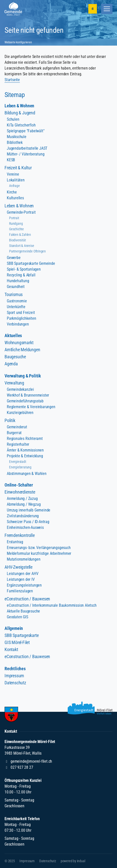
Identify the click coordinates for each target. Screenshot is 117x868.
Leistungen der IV (21, 579)
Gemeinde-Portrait (21, 212)
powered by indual (73, 861)
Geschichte (16, 229)
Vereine (13, 174)
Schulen (13, 119)
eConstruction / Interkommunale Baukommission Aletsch (52, 605)
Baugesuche (15, 357)
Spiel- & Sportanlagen (24, 269)
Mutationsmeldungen (24, 559)
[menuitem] (58, 106)
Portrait (14, 218)
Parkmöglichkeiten (22, 318)
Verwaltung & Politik (23, 376)
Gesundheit (16, 287)
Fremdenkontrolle (20, 535)
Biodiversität (17, 240)
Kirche (12, 192)
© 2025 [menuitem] (10, 861)
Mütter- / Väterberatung (26, 154)
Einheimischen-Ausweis (25, 527)
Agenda (11, 364)
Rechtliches (15, 669)
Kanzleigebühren (20, 413)
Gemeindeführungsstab (25, 401)
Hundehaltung (18, 281)
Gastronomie (17, 301)
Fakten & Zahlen (20, 235)
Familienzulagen (20, 591)
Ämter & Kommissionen (25, 450)
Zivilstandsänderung (23, 516)
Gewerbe (14, 258)
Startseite (12, 80)
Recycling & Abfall (21, 275)
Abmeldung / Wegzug (24, 504)
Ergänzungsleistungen (24, 585)
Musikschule (17, 137)
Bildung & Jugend (20, 113)
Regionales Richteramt (25, 439)
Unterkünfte (16, 307)
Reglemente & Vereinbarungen (31, 407)
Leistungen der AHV (23, 574)
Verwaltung (14, 383)
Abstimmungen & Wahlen (27, 474)
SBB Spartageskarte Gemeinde (31, 263)
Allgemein (14, 628)
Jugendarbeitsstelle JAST (27, 148)
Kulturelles (15, 198)
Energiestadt (18, 462)
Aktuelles (13, 335)
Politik (10, 420)
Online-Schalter (19, 485)
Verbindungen (18, 324)
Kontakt (11, 649)
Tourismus (14, 294)
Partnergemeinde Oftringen (27, 251)
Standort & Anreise (22, 246)
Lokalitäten (16, 180)
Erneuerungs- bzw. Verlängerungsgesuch (39, 548)
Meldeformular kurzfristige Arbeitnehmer (39, 553)
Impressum (14, 676)
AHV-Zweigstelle (18, 567)
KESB (11, 160)
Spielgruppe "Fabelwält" (26, 131)
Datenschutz (15, 683)
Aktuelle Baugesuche (23, 611)
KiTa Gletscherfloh (21, 125)
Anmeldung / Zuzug (22, 499)
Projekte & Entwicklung (25, 456)
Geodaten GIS (17, 617)
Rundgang (16, 223)
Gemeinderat (17, 427)
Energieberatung (20, 467)
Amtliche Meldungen (22, 350)
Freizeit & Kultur (18, 168)
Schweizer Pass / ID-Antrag (28, 522)
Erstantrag (15, 542)
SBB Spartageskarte (22, 635)
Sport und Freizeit (21, 313)
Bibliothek (15, 142)
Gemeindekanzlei (20, 389)
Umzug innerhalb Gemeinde (29, 510)
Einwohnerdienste (20, 492)
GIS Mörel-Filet (17, 642)
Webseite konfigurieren (18, 42)
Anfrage (14, 186)
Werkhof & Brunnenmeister (28, 395)
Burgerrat (14, 433)
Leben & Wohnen (19, 106)
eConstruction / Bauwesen (27, 599)
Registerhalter (18, 444)
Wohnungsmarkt (19, 343)
